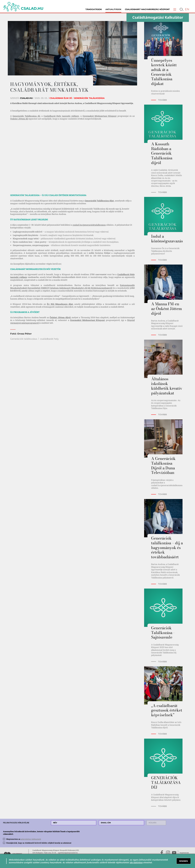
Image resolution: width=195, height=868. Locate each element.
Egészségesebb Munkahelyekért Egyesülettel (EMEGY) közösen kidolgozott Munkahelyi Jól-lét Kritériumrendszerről (73, 287)
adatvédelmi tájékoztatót (31, 839)
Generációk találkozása (24, 339)
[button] (175, 9)
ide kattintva (136, 862)
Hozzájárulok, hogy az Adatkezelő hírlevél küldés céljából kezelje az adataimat (39, 843)
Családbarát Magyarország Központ (147, 9)
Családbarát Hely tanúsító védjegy (61, 116)
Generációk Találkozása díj (26, 116)
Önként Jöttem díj (19, 119)
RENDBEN (183, 861)
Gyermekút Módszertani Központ (100, 116)
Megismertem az (24, 839)
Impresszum (184, 853)
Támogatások (94, 9)
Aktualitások (113, 9)
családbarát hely (49, 339)
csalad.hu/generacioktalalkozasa (89, 225)
